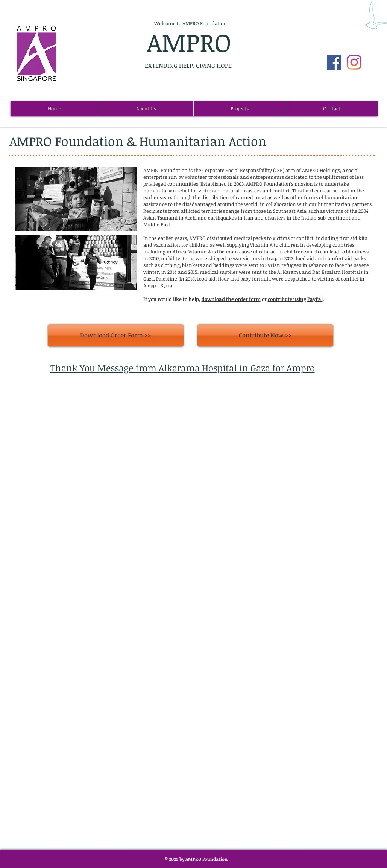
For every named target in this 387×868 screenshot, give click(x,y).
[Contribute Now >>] (265, 335)
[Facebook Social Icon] (334, 62)
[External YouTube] (189, 471)
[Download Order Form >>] (116, 335)
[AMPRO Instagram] (354, 62)
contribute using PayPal (295, 299)
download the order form (231, 299)
